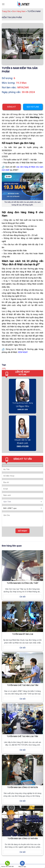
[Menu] (3, 4)
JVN (4, 368)
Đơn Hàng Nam (20, 11)
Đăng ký (12, 107)
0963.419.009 (23, 446)
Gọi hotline (33, 107)
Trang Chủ (7, 11)
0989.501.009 (23, 409)
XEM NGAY (23, 352)
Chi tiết (23, 597)
